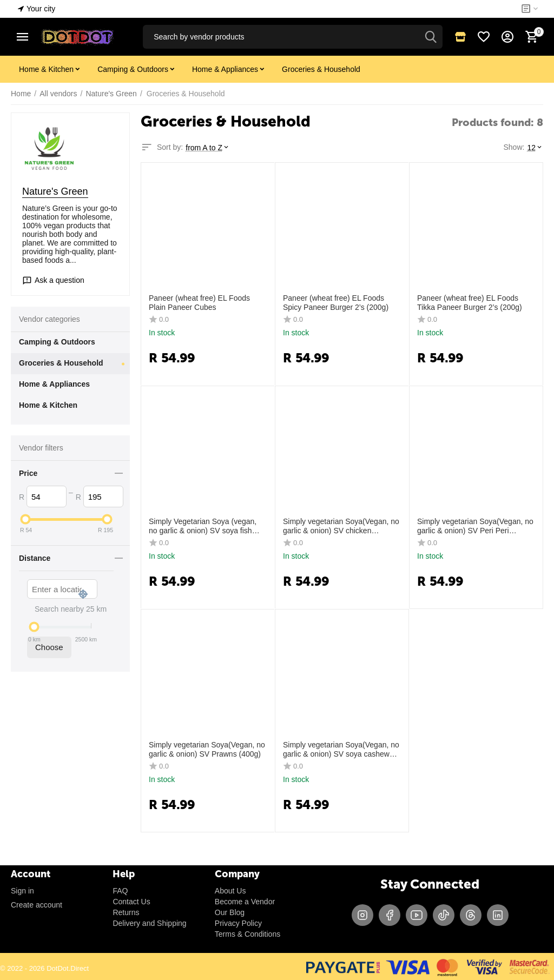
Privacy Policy (238, 923)
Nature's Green (55, 191)
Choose (49, 647)
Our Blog (230, 912)
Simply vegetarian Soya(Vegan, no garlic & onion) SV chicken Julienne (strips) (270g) (341, 526)
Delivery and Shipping (149, 923)
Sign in (22, 891)
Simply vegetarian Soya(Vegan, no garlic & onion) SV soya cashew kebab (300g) (341, 750)
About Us (230, 891)
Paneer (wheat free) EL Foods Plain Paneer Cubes (199, 303)
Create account (37, 905)
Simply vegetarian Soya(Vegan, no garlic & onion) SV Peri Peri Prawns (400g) (475, 526)
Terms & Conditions (248, 934)
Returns (126, 912)
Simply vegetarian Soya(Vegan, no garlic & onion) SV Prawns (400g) (207, 749)
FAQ (120, 891)
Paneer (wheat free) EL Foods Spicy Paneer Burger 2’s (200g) (336, 303)
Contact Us (131, 902)
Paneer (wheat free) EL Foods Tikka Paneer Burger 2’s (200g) (470, 303)
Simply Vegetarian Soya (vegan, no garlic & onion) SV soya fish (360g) (203, 526)
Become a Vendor (245, 902)
